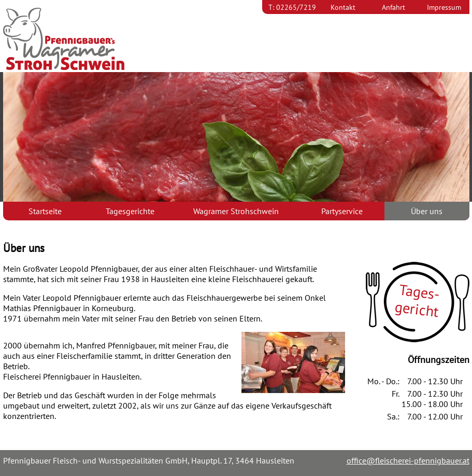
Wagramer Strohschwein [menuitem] (236, 211)
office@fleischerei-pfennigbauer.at (408, 460)
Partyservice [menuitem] (342, 211)
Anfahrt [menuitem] (394, 7)
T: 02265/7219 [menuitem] (292, 7)
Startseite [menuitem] (45, 211)
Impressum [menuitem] (444, 7)
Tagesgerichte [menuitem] (130, 211)
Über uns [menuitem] (427, 211)
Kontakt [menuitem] (343, 7)
